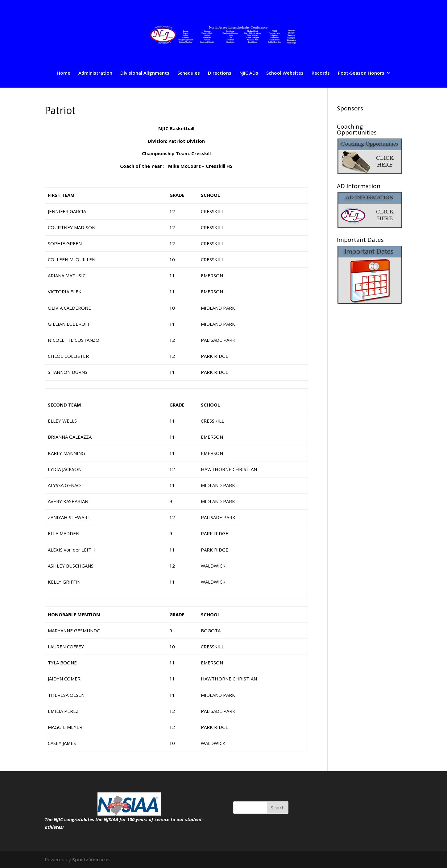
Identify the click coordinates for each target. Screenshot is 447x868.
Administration (95, 73)
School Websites (285, 73)
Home (64, 73)
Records (321, 73)
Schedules (189, 73)
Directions (220, 73)
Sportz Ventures (91, 859)
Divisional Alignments (145, 73)
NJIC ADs (249, 73)
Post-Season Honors (361, 73)
